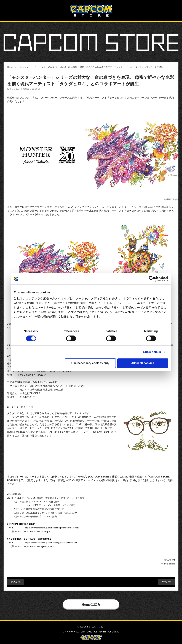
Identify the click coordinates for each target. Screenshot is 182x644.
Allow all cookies (143, 363)
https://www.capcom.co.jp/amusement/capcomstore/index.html (52, 528)
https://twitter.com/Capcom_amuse (39, 546)
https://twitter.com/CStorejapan (37, 531)
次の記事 (166, 582)
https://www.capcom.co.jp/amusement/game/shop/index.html (51, 543)
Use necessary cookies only (90, 363)
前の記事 (16, 582)
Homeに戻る (91, 605)
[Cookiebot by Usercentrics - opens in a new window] (153, 279)
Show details (152, 352)
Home (10, 67)
